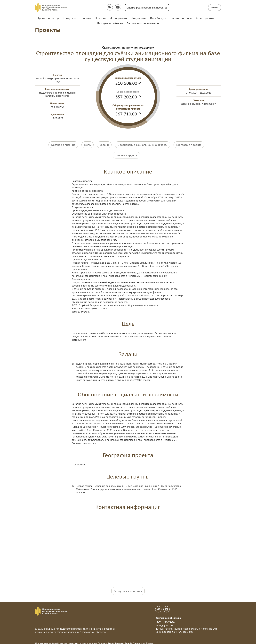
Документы (139, 18)
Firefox (149, 638)
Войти (215, 8)
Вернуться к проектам (128, 586)
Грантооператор (48, 18)
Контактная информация (168, 613)
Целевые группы (126, 153)
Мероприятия (118, 18)
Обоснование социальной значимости (143, 145)
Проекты (85, 18)
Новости (100, 18)
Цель (88, 145)
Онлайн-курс (158, 18)
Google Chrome (132, 638)
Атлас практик (205, 18)
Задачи (104, 145)
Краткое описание (63, 145)
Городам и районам (110, 23)
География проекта (189, 145)
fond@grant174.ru (166, 621)
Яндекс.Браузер (116, 638)
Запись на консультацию (143, 23)
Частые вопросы (181, 18)
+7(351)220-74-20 (165, 618)
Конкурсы (69, 18)
